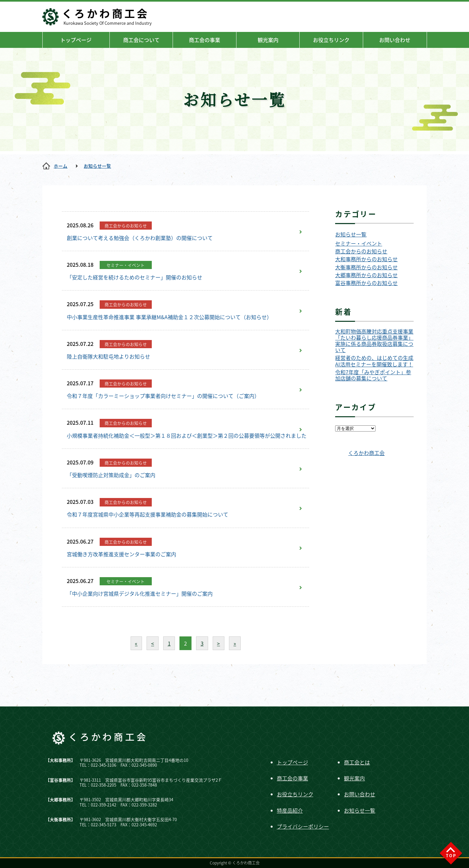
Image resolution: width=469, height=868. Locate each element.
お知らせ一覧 (97, 166)
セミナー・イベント (359, 243)
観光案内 (268, 40)
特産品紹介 (290, 810)
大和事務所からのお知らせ (366, 259)
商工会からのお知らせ (361, 251)
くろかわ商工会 (366, 453)
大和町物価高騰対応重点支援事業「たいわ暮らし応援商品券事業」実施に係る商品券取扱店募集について (374, 341)
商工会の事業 (205, 40)
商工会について (141, 40)
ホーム (61, 166)
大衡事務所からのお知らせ (366, 267)
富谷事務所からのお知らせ (366, 283)
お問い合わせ (395, 40)
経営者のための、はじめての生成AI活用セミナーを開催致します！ (374, 361)
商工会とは (357, 762)
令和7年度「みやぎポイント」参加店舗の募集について (373, 375)
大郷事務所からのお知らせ (366, 275)
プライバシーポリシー (303, 826)
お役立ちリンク (331, 40)
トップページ (76, 40)
